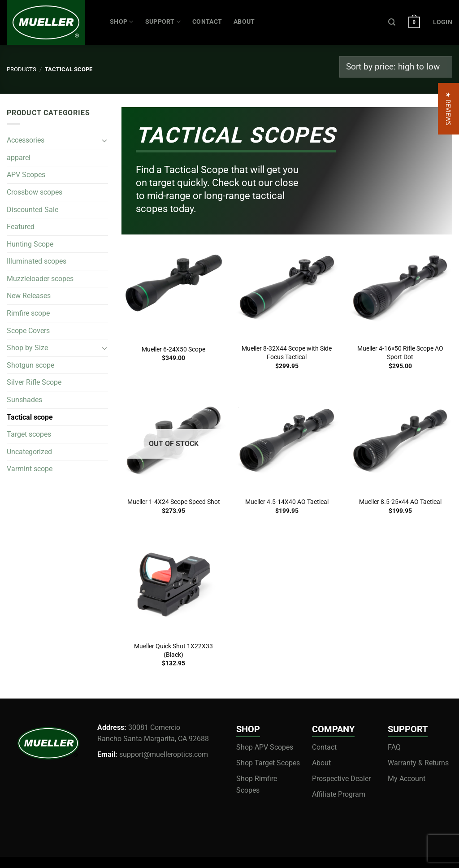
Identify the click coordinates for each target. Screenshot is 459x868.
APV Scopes (26, 175)
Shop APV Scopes (265, 747)
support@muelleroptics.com (164, 754)
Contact (324, 747)
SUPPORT (163, 22)
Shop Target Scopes (268, 763)
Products (22, 69)
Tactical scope (30, 417)
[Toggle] (104, 140)
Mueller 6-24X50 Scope (173, 349)
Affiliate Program (339, 794)
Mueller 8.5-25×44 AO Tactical (400, 502)
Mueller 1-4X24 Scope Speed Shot (174, 502)
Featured (21, 227)
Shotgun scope (30, 365)
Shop (122, 22)
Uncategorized (29, 452)
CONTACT (207, 22)
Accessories (26, 140)
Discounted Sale (32, 210)
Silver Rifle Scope (34, 383)
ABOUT (244, 22)
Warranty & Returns (418, 763)
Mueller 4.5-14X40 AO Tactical (287, 502)
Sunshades (24, 400)
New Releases (29, 296)
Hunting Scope (30, 244)
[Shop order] (396, 67)
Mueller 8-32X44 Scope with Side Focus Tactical (287, 353)
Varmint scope (30, 469)
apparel (19, 158)
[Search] (392, 22)
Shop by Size (27, 348)
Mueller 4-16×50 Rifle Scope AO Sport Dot (400, 353)
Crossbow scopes (35, 192)
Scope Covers (28, 331)
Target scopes (29, 434)
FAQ (394, 747)
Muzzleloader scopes (40, 279)
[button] (448, 434)
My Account (407, 779)
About (321, 763)
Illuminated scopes (37, 261)
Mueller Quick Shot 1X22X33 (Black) (173, 651)
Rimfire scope (28, 313)
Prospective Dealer (341, 779)
